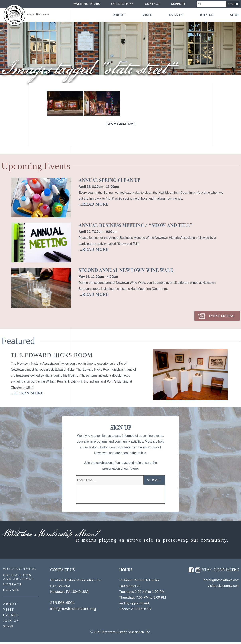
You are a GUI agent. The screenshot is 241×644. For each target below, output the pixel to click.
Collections (122, 4)
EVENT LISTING (222, 316)
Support (178, 4)
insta (198, 572)
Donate (11, 592)
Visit (147, 15)
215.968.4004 (62, 604)
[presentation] (107, 496)
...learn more (27, 393)
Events (176, 15)
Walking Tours (86, 4)
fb (191, 572)
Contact (152, 4)
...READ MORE (94, 204)
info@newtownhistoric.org (73, 610)
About (119, 15)
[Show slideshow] (120, 124)
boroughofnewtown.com (222, 582)
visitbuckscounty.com (224, 587)
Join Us (206, 15)
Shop (235, 15)
